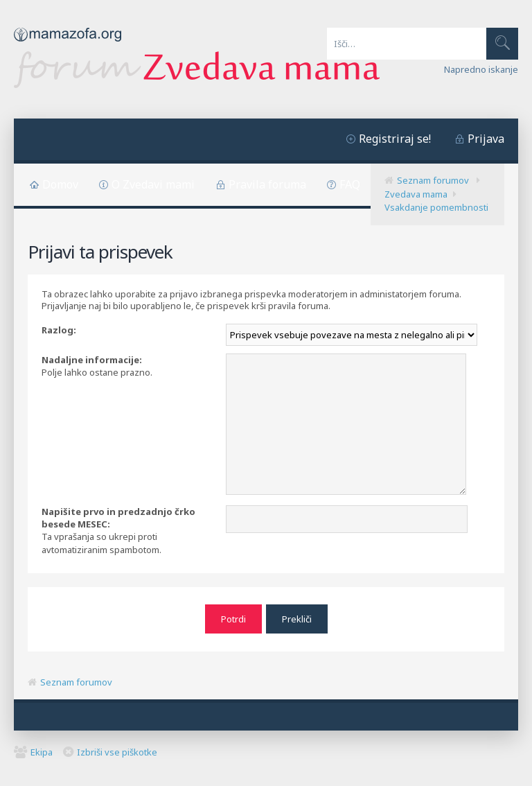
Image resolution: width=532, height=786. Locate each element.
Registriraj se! (395, 139)
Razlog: (59, 330)
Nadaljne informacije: (92, 360)
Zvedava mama (416, 194)
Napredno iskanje (481, 69)
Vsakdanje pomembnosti (436, 207)
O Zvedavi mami (153, 184)
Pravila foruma (267, 184)
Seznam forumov (433, 180)
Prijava (486, 139)
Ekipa (42, 752)
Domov (60, 184)
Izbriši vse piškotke (117, 752)
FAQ (350, 184)
